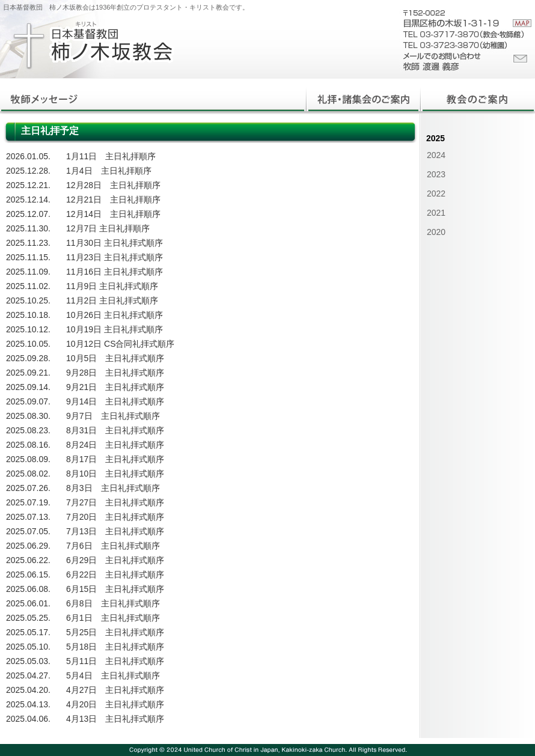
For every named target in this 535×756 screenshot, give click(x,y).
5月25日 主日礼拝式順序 (115, 632)
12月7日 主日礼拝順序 (108, 228)
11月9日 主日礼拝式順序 (112, 286)
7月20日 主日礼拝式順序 (115, 517)
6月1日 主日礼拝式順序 (113, 618)
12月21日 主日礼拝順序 (113, 200)
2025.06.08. (28, 589)
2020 (436, 232)
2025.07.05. (28, 531)
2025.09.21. (28, 373)
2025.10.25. (28, 300)
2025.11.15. (28, 257)
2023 (436, 174)
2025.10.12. (28, 329)
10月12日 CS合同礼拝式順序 (120, 344)
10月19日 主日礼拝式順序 (115, 329)
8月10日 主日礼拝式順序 (115, 474)
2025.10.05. (28, 344)
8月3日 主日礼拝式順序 (113, 488)
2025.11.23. (28, 243)
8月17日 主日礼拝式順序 (115, 459)
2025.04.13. (28, 704)
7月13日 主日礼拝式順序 (115, 531)
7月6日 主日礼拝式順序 (113, 546)
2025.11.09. (28, 272)
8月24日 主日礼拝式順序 (115, 445)
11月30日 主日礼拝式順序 (115, 243)
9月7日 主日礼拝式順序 (113, 416)
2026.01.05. (28, 156)
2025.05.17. (28, 632)
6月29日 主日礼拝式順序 (115, 560)
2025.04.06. (28, 719)
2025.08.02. (28, 474)
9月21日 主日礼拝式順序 (115, 387)
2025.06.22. (28, 560)
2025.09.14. (28, 387)
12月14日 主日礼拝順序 (113, 214)
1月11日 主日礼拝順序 (111, 156)
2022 (436, 194)
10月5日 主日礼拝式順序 (115, 358)
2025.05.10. (28, 647)
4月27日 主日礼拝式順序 (115, 690)
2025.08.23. (28, 430)
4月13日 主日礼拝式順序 (115, 719)
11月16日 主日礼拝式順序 (115, 272)
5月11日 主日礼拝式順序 (115, 661)
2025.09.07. (28, 401)
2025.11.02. (28, 286)
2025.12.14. (28, 200)
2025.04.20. (28, 690)
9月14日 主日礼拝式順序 (115, 401)
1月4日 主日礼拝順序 (109, 171)
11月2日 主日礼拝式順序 (112, 300)
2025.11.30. (28, 228)
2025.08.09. (28, 459)
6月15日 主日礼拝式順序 (115, 589)
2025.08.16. (28, 445)
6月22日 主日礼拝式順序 (115, 575)
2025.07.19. (28, 502)
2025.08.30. (28, 416)
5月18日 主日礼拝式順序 (115, 647)
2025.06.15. (28, 575)
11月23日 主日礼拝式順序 (115, 257)
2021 (436, 213)
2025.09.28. (28, 358)
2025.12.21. (28, 185)
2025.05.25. (28, 618)
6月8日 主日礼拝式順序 (113, 603)
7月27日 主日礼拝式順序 (115, 502)
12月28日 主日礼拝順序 (113, 185)
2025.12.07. (28, 214)
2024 (436, 155)
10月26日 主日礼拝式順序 (115, 315)
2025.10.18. (28, 315)
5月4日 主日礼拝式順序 (113, 675)
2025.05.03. (28, 661)
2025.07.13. (28, 517)
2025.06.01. (28, 603)
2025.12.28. (28, 171)
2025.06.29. (28, 546)
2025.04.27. (28, 675)
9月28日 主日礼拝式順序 (115, 373)
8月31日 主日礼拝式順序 (115, 430)
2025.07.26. (28, 488)
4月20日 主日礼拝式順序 (115, 704)
